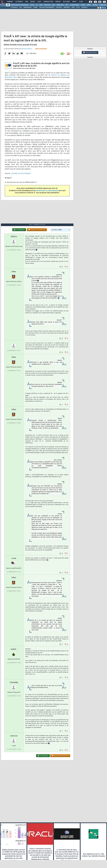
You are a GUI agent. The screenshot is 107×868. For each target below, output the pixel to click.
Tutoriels (19, 2)
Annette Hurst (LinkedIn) (21, 173)
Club (81, 2)
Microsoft (47, 5)
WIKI (73, 8)
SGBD (83, 5)
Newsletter (48, 2)
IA (37, 5)
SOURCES (59, 8)
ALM (41, 5)
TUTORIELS (14, 8)
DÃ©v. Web (60, 5)
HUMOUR (84, 8)
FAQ (27, 2)
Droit (74, 2)
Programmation (75, 5)
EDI (67, 5)
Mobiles (95, 5)
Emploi (58, 2)
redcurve (14, 736)
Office (89, 5)
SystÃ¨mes (103, 5)
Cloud (32, 5)
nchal (14, 558)
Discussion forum (90, 53)
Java (53, 5)
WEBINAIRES (27, 8)
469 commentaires (41, 49)
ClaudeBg (14, 682)
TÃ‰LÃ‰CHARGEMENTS (47, 8)
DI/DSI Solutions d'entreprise (20, 5)
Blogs (33, 2)
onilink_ (14, 649)
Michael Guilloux (27, 49)
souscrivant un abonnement (47, 191)
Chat (39, 2)
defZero (14, 236)
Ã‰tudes (66, 2)
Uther (14, 272)
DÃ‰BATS (67, 8)
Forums (10, 2)
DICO (78, 8)
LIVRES (35, 8)
